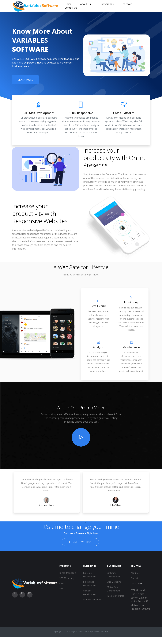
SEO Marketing (67, 578)
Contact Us (71, 8)
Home (68, 4)
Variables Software (101, 632)
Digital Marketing (68, 573)
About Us (86, 4)
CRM (62, 583)
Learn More (25, 80)
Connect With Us (80, 542)
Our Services (107, 4)
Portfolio (127, 4)
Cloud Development (93, 600)
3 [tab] (86, 522)
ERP (61, 588)
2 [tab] (81, 522)
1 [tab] (77, 522)
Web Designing (114, 582)
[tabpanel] (47, 495)
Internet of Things (116, 596)
